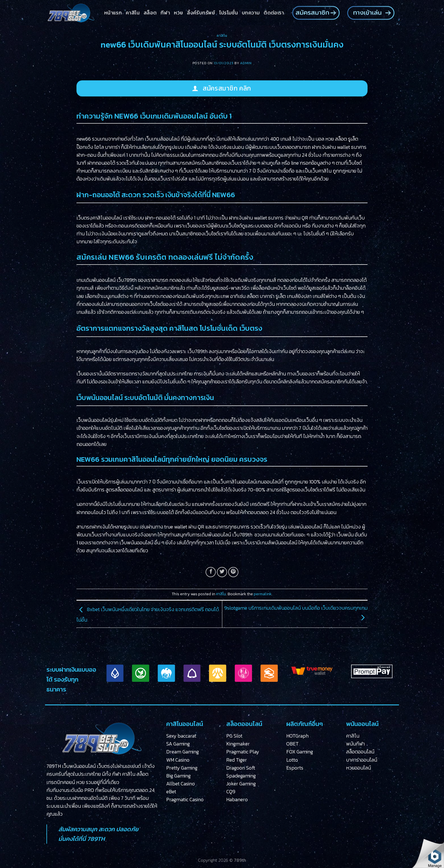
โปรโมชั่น (229, 13)
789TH (96, 839)
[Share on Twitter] (222, 572)
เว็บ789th (127, 280)
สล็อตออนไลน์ (360, 752)
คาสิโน (133, 13)
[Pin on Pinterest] (233, 572)
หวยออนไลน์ (358, 768)
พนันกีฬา (355, 744)
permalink (263, 594)
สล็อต (150, 13)
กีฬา (165, 13)
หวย (178, 13)
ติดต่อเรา (274, 13)
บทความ (251, 13)
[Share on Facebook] (211, 572)
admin (246, 63)
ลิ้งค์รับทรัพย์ (201, 13)
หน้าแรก (113, 13)
